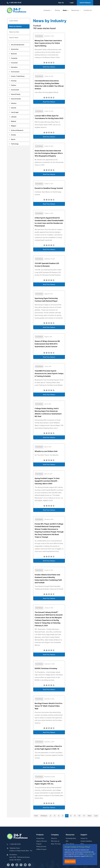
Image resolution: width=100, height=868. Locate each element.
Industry (14, 103)
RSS (67, 841)
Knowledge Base (71, 838)
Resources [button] (75, 10)
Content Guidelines (86, 841)
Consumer (14, 63)
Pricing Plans (40, 838)
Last (96, 816)
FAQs (82, 844)
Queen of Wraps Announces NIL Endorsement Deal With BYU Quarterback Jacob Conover (47, 344)
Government (15, 90)
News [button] (65, 10)
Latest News (14, 21)
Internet (14, 108)
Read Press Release (49, 67)
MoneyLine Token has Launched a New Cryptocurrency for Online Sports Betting (48, 43)
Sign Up (61, 3)
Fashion (14, 85)
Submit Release (85, 3)
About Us (54, 838)
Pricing (57, 10)
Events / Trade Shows (18, 76)
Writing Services (41, 847)
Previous (44, 816)
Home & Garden (16, 99)
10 (79, 816)
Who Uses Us (55, 841)
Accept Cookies (70, 861)
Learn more (88, 854)
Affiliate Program (41, 849)
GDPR (91, 856)
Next (90, 816)
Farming (14, 81)
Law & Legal (15, 112)
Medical (14, 121)
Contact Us (88, 10)
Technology (15, 144)
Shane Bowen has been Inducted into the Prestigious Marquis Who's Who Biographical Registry (49, 153)
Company (55, 835)
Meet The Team (56, 844)
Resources (70, 835)
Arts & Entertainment (18, 45)
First (36, 816)
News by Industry (15, 26)
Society (13, 135)
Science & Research (17, 130)
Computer (14, 58)
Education (14, 67)
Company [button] (47, 10)
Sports (13, 139)
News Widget (70, 844)
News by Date (14, 32)
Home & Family (16, 94)
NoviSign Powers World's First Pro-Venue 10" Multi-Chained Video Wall (49, 706)
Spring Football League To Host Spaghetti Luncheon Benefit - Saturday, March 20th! (47, 481)
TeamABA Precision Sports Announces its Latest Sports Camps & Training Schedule (49, 374)
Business (14, 54)
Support (84, 835)
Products (40, 835)
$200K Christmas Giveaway (46, 669)
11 (84, 816)
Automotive (15, 49)
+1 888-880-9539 (14, 3)
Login (72, 3)
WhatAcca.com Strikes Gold (46, 451)
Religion (14, 126)
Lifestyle (14, 117)
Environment (15, 72)
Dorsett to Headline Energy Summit (49, 188)
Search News (14, 38)
